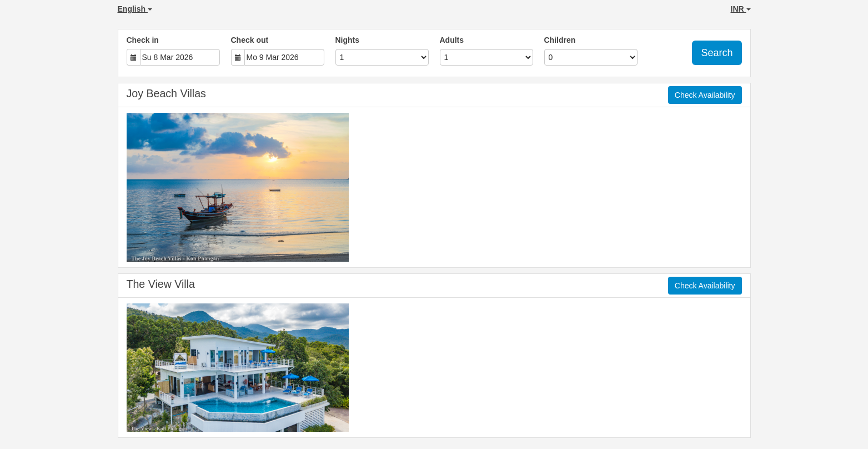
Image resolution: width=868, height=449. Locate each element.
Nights (348, 40)
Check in (143, 40)
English (135, 9)
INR (741, 9)
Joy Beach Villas (166, 93)
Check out (250, 40)
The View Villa (161, 284)
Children (560, 40)
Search (717, 53)
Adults (452, 40)
